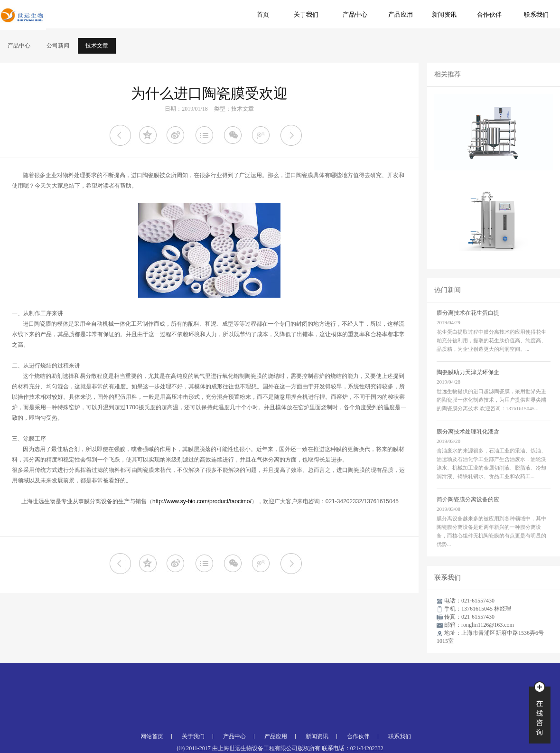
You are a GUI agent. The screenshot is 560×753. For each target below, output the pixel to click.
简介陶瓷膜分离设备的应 (468, 499)
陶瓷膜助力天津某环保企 (468, 372)
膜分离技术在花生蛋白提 (468, 313)
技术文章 (97, 46)
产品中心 (355, 14)
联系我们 (536, 14)
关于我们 (306, 14)
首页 (263, 14)
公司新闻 (58, 46)
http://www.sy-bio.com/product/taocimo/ (202, 501)
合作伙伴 (489, 14)
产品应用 (401, 14)
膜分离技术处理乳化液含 (468, 432)
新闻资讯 (444, 14)
